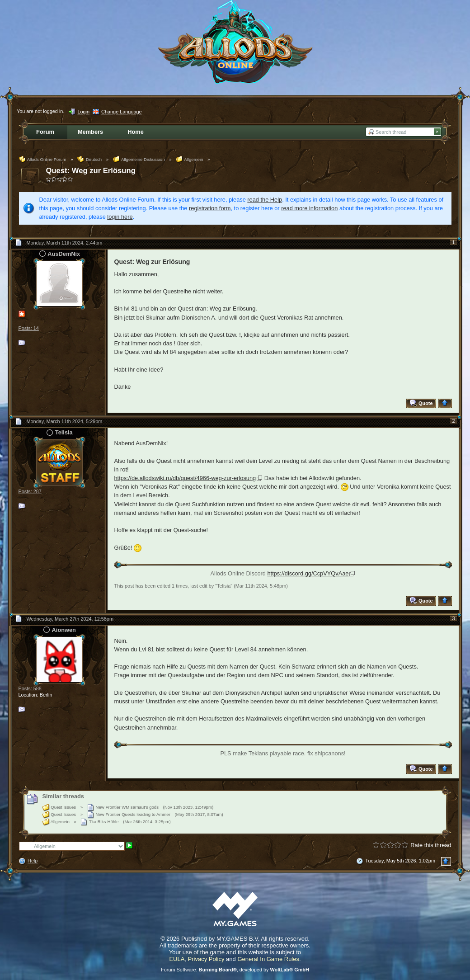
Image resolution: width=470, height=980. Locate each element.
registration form (210, 208)
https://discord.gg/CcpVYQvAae (308, 573)
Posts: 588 (30, 688)
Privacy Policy (206, 959)
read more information (309, 208)
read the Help (265, 200)
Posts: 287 (30, 491)
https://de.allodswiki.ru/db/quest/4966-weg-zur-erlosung (185, 478)
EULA (177, 959)
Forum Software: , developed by (235, 970)
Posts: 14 (29, 328)
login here (120, 217)
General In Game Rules (268, 959)
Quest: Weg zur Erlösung (91, 171)
